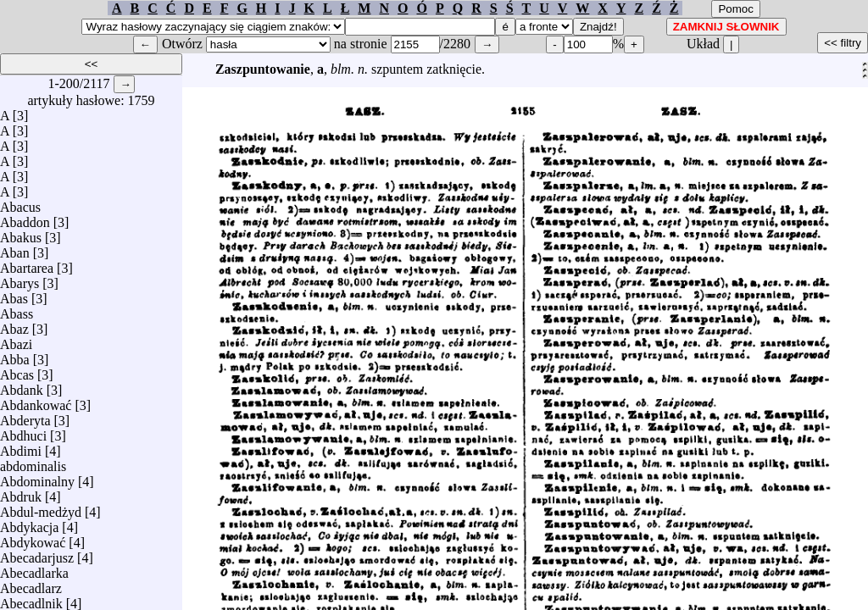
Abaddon (25, 218)
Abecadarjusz (37, 554)
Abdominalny (37, 477)
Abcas (17, 371)
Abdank (22, 386)
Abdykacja (29, 523)
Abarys (19, 279)
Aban (15, 249)
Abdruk (21, 493)
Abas (14, 294)
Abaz (14, 325)
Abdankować (36, 401)
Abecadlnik (31, 599)
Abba (15, 355)
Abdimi (21, 447)
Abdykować (33, 538)
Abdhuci (23, 432)
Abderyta (25, 416)
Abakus (21, 233)
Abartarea (27, 264)
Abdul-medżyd (41, 508)
